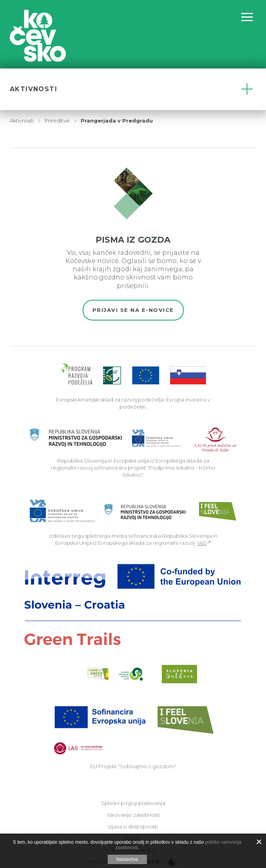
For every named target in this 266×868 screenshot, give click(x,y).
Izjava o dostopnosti (133, 827)
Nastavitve (127, 859)
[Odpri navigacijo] (247, 17)
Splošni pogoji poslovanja (133, 803)
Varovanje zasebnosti (133, 815)
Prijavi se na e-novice (133, 310)
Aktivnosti (22, 121)
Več (202, 543)
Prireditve (57, 121)
